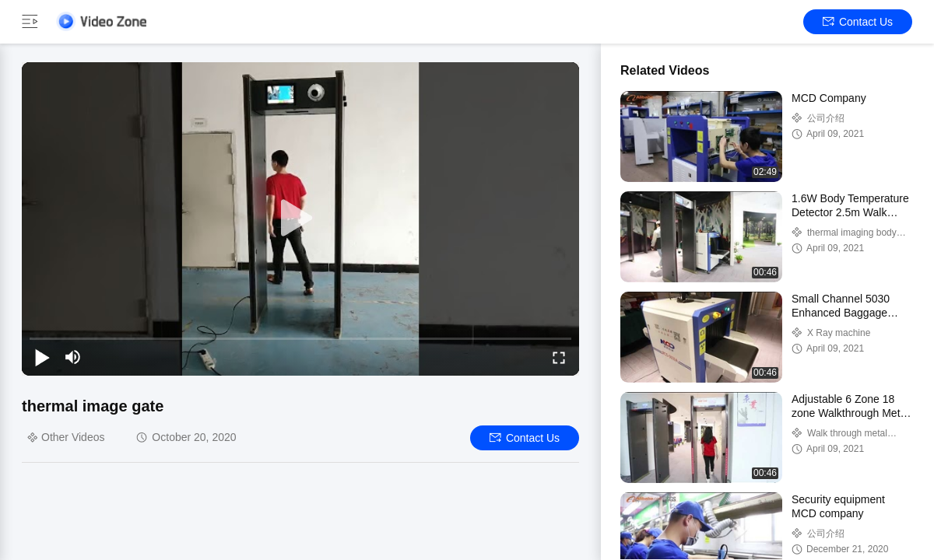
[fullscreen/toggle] (559, 357)
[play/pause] (42, 357)
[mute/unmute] (73, 357)
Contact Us (858, 22)
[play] (300, 219)
